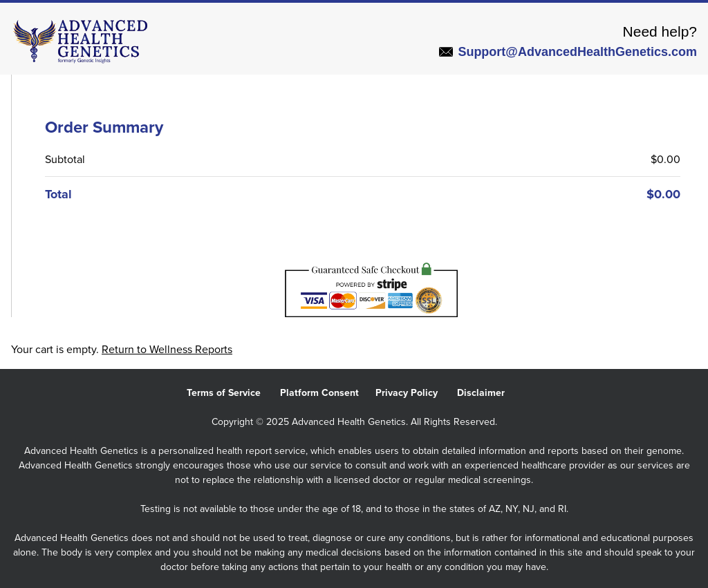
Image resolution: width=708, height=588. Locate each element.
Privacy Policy (416, 393)
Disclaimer (489, 393)
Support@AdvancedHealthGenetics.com (568, 52)
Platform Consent (328, 393)
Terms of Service (233, 393)
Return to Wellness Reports (167, 350)
